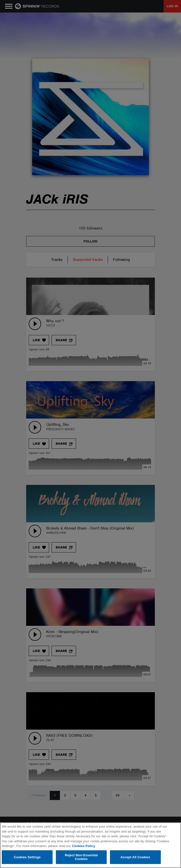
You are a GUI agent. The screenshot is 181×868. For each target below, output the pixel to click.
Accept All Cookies (135, 857)
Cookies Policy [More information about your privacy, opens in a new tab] (84, 846)
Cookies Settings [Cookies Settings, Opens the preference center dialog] (27, 857)
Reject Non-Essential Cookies (81, 857)
